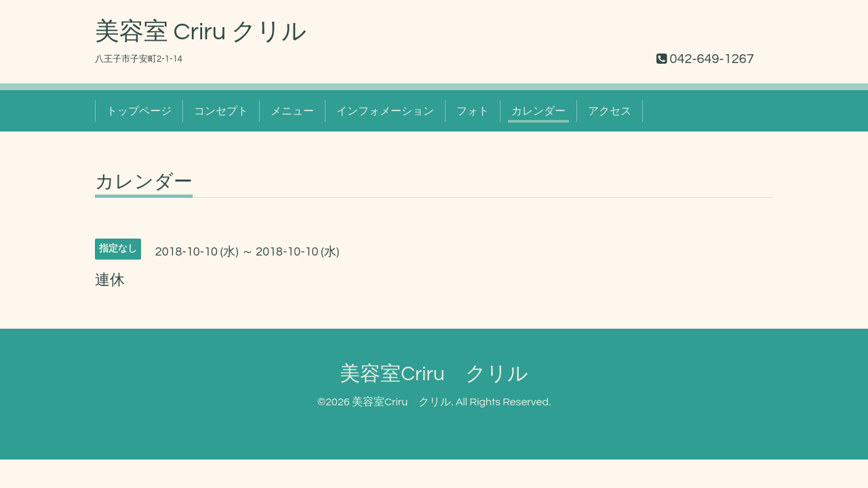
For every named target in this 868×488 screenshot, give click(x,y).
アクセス (610, 111)
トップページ (139, 111)
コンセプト (221, 111)
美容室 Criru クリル (201, 32)
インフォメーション (385, 111)
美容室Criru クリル (434, 374)
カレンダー (538, 111)
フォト (473, 111)
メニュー (292, 111)
